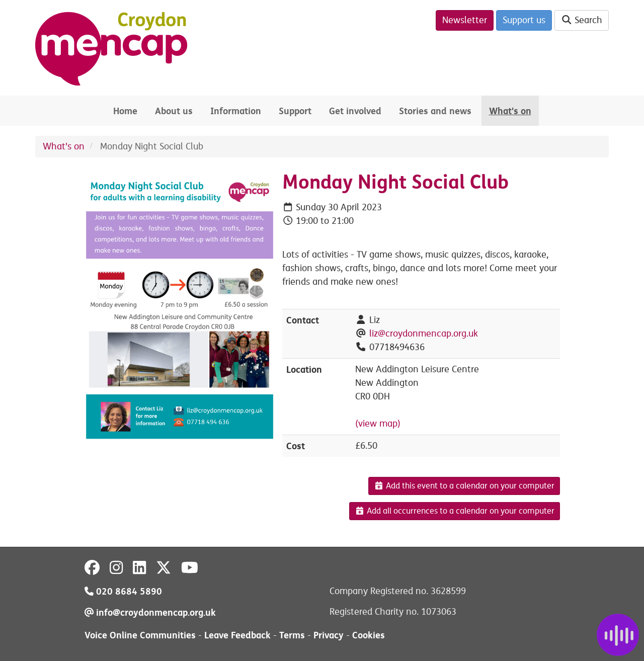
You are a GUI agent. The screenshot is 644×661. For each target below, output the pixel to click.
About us (174, 111)
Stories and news (435, 111)
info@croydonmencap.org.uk (150, 612)
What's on (510, 111)
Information (236, 111)
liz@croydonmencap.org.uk (424, 334)
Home (125, 111)
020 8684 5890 (123, 591)
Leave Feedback (237, 635)
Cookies (369, 635)
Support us (524, 20)
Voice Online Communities (140, 635)
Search (582, 20)
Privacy (329, 635)
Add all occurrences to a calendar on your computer (455, 511)
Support (295, 111)
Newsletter (465, 20)
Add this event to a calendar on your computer (464, 486)
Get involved (355, 111)
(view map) (378, 424)
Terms (292, 635)
